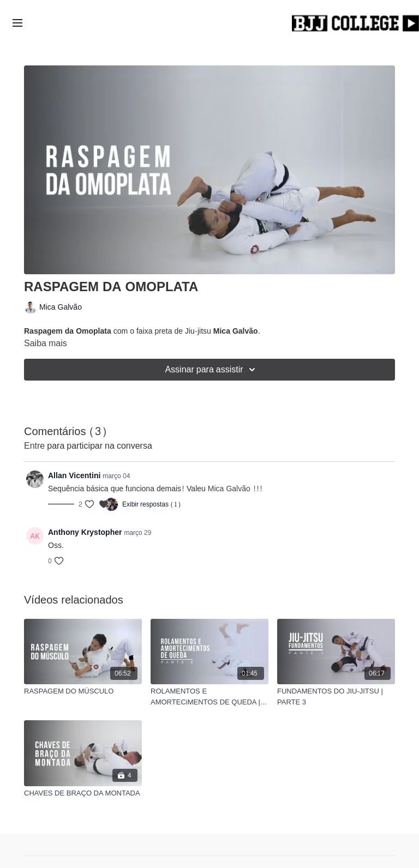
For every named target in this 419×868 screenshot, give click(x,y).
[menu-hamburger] (17, 24)
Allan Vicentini (74, 476)
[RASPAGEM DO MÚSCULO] (83, 691)
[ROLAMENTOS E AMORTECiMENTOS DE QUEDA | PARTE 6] (209, 697)
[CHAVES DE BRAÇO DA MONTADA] (83, 793)
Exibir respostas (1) (152, 504)
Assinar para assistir (211, 369)
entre (34, 446)
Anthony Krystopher (85, 532)
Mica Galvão (229, 489)
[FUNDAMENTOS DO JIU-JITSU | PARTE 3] (336, 697)
